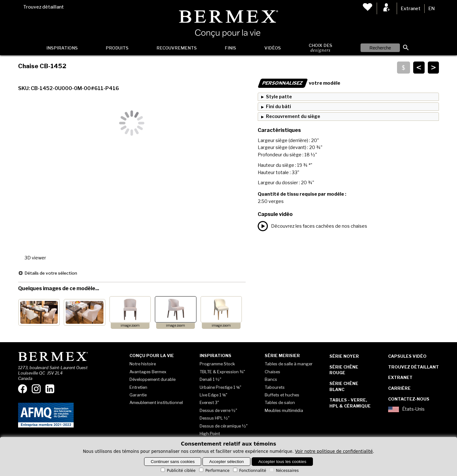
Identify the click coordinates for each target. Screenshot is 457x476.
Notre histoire (143, 364)
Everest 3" (209, 402)
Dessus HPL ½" (215, 418)
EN (432, 9)
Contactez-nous (409, 399)
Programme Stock (217, 364)
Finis (230, 48)
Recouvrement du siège (293, 116)
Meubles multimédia (284, 410)
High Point (210, 434)
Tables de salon (280, 402)
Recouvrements (177, 48)
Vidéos (273, 48)
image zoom (130, 326)
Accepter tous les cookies (282, 462)
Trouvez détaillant (43, 7)
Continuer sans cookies (173, 462)
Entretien (138, 387)
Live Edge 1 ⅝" (213, 395)
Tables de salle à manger (289, 364)
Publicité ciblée (178, 471)
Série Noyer (344, 356)
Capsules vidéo (407, 356)
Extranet (411, 9)
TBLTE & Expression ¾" (222, 372)
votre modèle (299, 83)
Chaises (272, 372)
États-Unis (406, 409)
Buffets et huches (282, 395)
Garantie (138, 395)
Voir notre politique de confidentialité (334, 451)
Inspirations (62, 48)
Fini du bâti (278, 107)
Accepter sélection (226, 462)
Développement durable (152, 379)
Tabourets (275, 387)
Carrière (399, 388)
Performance (214, 471)
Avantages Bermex (148, 372)
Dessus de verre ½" (218, 410)
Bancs (271, 379)
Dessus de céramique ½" (224, 426)
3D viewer (35, 258)
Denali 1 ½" (210, 379)
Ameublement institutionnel (156, 402)
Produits (117, 48)
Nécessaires (284, 471)
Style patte (279, 97)
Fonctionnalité (249, 471)
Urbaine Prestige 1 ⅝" (220, 387)
